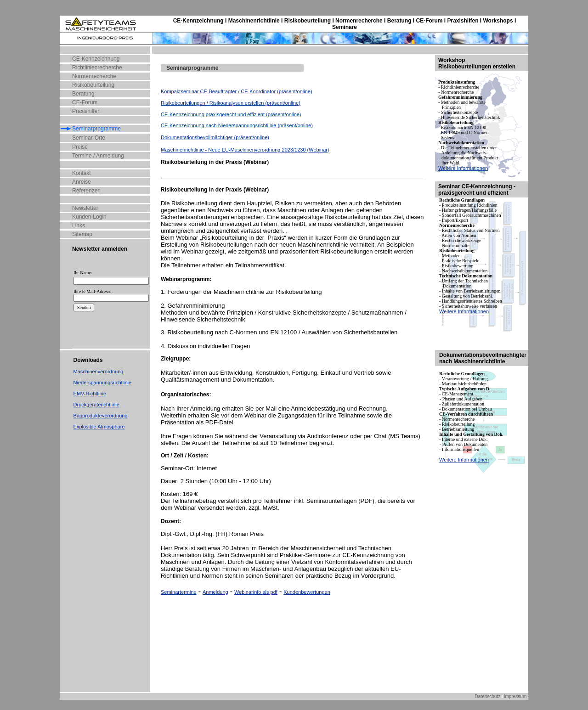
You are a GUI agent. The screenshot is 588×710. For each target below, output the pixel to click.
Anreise (82, 182)
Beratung (83, 94)
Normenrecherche (94, 76)
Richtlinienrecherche (97, 68)
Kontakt (82, 173)
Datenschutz (488, 696)
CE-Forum (85, 102)
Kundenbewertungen (307, 592)
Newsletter (85, 208)
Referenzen (86, 191)
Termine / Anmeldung (98, 156)
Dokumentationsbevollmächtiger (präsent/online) (215, 137)
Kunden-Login (89, 217)
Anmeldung (215, 592)
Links (79, 225)
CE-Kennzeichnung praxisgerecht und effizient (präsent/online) (231, 114)
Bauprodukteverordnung (101, 416)
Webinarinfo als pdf (256, 592)
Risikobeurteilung (93, 85)
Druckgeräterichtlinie (96, 405)
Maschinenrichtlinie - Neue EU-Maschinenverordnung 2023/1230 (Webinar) (245, 150)
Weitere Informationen (463, 168)
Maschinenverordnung (99, 372)
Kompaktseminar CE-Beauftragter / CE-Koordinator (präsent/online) (237, 91)
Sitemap (82, 234)
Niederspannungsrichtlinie (103, 383)
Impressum (515, 696)
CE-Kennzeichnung (96, 59)
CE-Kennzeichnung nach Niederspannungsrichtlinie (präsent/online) (237, 125)
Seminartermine (179, 592)
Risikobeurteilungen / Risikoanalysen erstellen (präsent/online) (231, 103)
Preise (80, 147)
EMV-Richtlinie (90, 394)
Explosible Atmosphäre (99, 427)
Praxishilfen (86, 111)
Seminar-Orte (89, 138)
